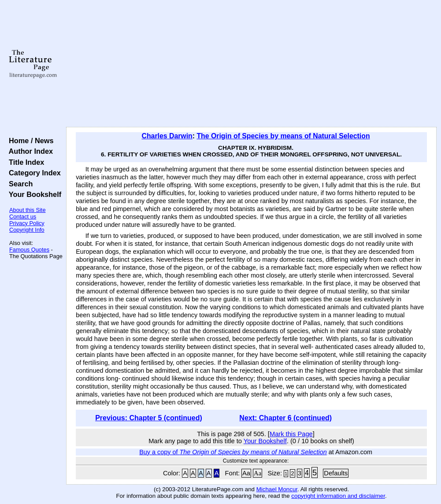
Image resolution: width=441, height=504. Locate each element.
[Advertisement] (252, 64)
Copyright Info (27, 230)
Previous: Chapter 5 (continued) (149, 418)
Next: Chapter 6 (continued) (285, 418)
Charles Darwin (167, 136)
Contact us (23, 217)
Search (19, 184)
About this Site (28, 210)
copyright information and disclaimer (338, 496)
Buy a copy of (233, 452)
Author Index (29, 151)
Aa (246, 473)
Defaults (336, 473)
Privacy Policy (27, 223)
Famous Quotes (29, 250)
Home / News (29, 141)
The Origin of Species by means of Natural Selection (283, 136)
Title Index (24, 162)
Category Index (33, 173)
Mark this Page (291, 434)
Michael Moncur (277, 489)
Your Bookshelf (33, 194)
